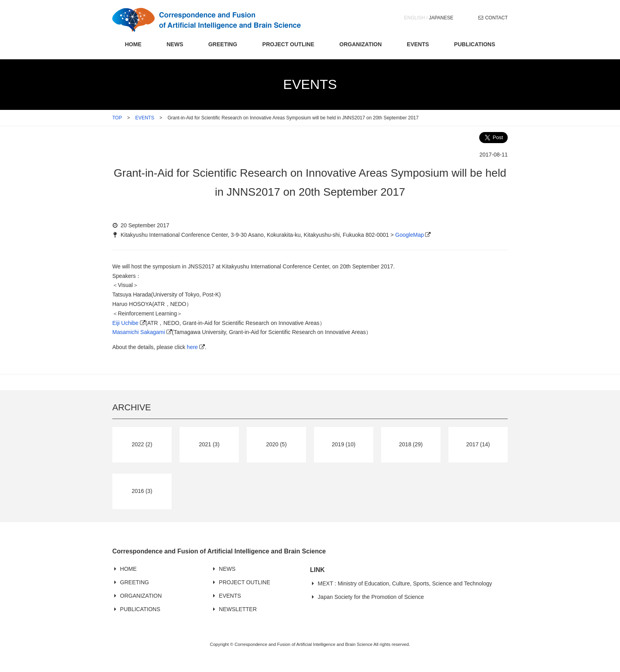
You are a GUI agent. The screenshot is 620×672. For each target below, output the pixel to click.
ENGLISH (415, 18)
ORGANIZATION (360, 44)
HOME (133, 44)
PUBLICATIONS (474, 44)
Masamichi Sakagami (139, 332)
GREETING (223, 44)
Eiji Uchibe (125, 323)
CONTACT (496, 18)
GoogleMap (410, 235)
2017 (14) (478, 444)
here (192, 347)
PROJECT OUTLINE (288, 44)
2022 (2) (142, 444)
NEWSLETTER (238, 609)
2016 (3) (142, 491)
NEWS (175, 44)
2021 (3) (209, 444)
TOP (117, 118)
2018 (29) (411, 444)
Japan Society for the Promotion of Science (371, 597)
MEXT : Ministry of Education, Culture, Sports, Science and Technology (405, 583)
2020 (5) (276, 444)
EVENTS (418, 44)
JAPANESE (441, 18)
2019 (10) (344, 444)
